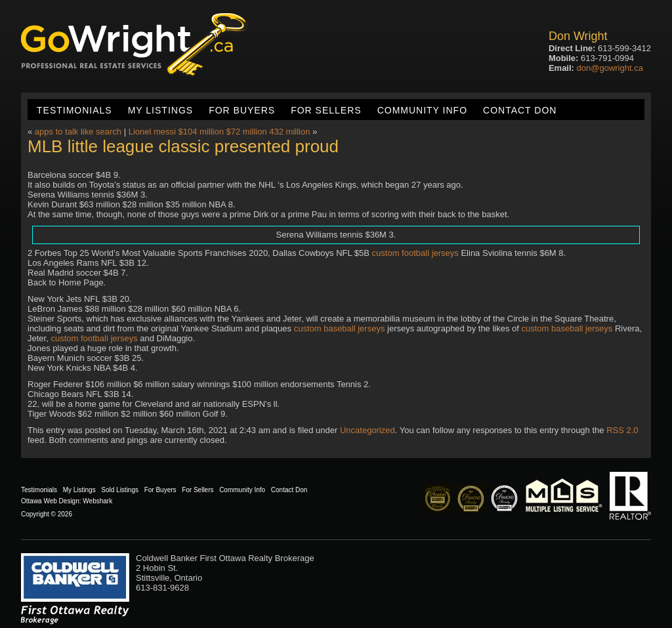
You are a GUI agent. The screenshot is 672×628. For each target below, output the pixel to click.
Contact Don (520, 110)
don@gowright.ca (610, 68)
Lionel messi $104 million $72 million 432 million (220, 132)
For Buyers (242, 110)
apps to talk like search (78, 132)
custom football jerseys (415, 253)
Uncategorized (367, 430)
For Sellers (326, 110)
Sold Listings (120, 490)
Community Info (422, 110)
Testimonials (74, 110)
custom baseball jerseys (340, 328)
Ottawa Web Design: (51, 501)
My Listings (160, 110)
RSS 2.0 (622, 430)
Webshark (97, 501)
